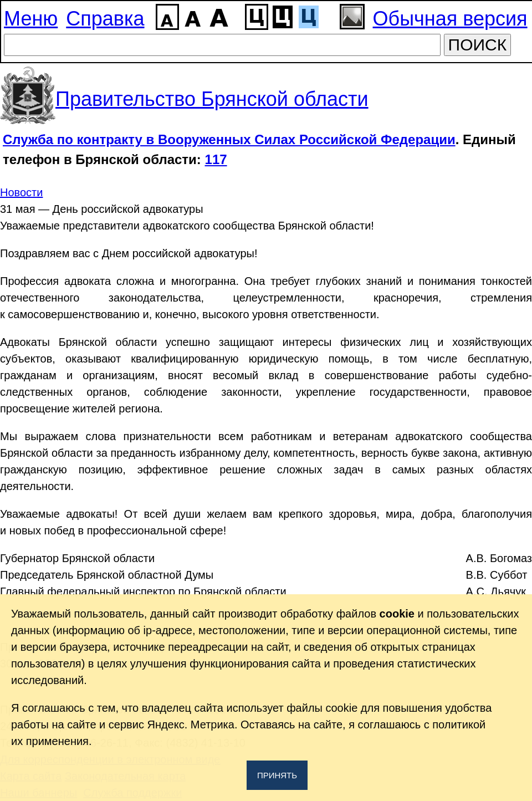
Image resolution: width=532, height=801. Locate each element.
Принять (277, 775)
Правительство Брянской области (212, 99)
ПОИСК (478, 45)
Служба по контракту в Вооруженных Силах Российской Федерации (229, 139)
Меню (31, 19)
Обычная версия (450, 19)
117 (216, 159)
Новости (21, 192)
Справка (105, 19)
